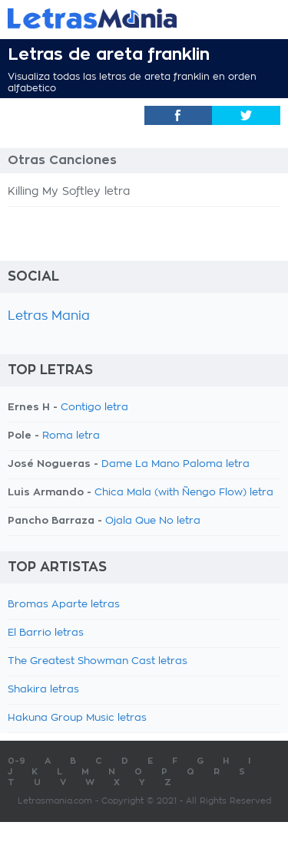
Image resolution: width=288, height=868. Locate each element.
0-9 (17, 761)
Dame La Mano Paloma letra (175, 464)
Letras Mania (49, 316)
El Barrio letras (46, 633)
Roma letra (71, 436)
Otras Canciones (62, 160)
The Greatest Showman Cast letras (98, 661)
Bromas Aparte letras (64, 605)
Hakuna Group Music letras (77, 718)
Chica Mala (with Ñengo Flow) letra (184, 493)
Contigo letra (94, 408)
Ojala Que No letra (153, 521)
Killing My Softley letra (69, 192)
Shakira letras (43, 690)
